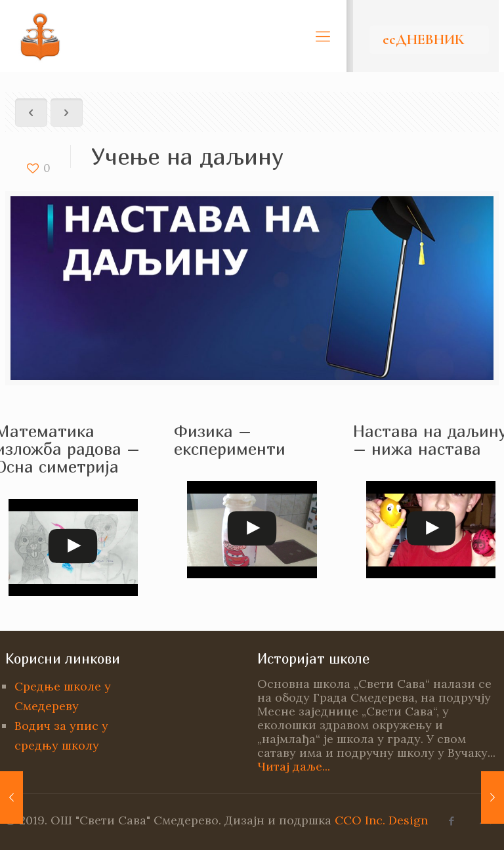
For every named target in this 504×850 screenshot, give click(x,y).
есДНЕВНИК (423, 39)
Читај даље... (294, 766)
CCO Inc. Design (381, 820)
